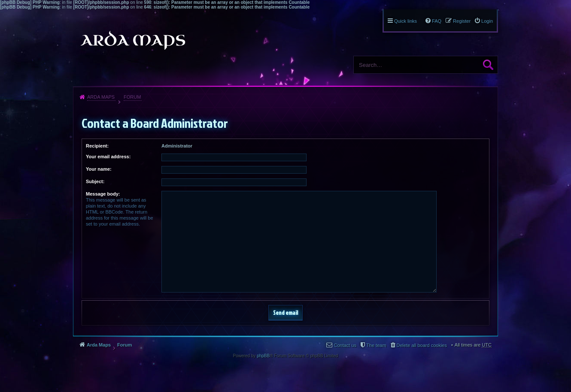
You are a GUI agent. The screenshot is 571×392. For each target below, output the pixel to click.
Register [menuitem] (462, 21)
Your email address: (108, 157)
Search (488, 65)
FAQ (437, 21)
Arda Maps (101, 97)
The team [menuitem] (376, 345)
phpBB (263, 356)
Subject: (95, 181)
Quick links (405, 21)
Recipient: (97, 146)
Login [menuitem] (487, 21)
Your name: (99, 169)
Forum (132, 97)
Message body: (103, 194)
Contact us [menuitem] (345, 345)
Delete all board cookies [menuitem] (422, 345)
